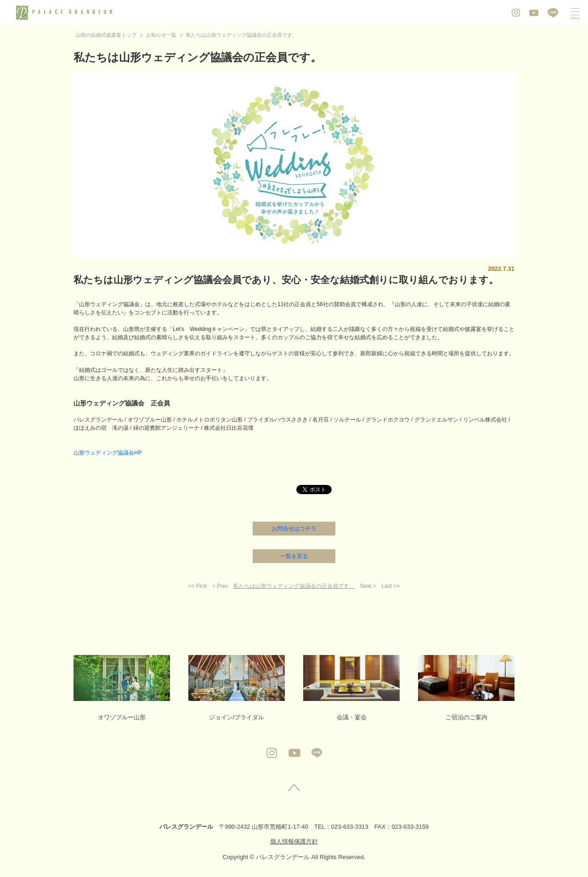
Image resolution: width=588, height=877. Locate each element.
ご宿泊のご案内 (466, 688)
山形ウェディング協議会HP (108, 453)
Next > (368, 586)
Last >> (390, 586)
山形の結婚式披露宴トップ (106, 35)
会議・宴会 (351, 688)
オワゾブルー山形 (122, 688)
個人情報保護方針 (294, 841)
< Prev (220, 586)
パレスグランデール (186, 827)
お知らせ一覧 (161, 35)
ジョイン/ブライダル (237, 688)
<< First (198, 586)
